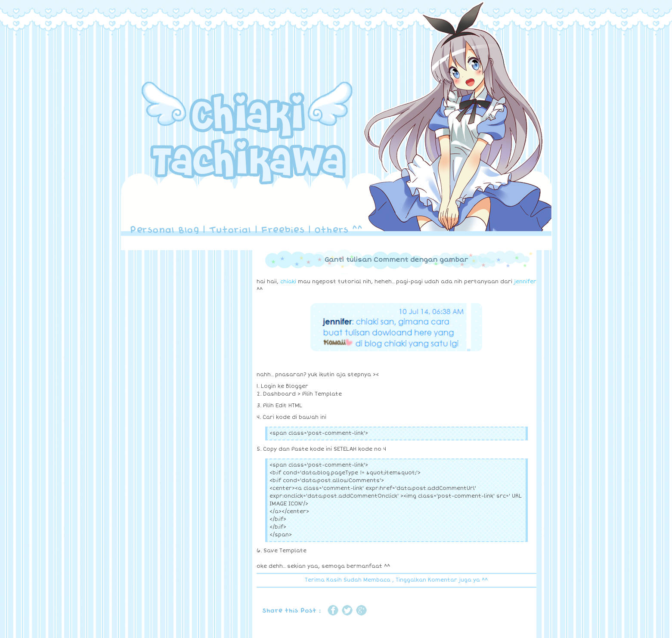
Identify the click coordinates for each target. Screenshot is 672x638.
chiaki (288, 282)
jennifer (525, 282)
